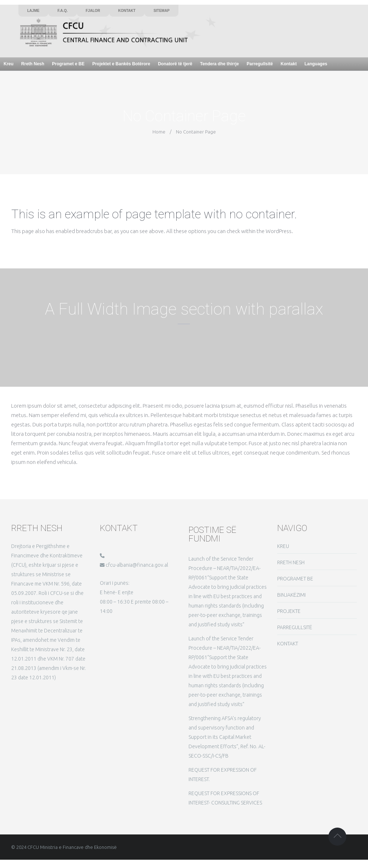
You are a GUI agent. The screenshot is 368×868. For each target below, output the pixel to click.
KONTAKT (288, 644)
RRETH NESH (291, 562)
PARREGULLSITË (295, 627)
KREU (283, 546)
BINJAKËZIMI (291, 595)
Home (159, 132)
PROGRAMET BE (295, 579)
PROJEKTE (289, 611)
